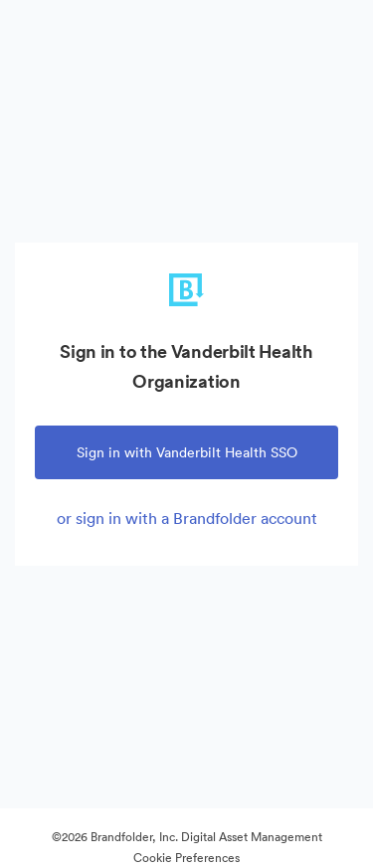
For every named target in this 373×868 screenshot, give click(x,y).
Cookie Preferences (186, 858)
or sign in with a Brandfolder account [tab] (187, 518)
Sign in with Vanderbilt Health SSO (187, 452)
